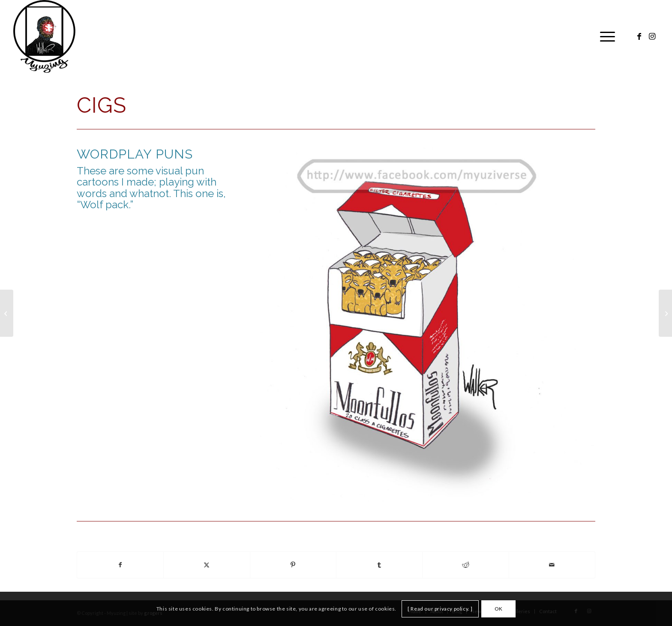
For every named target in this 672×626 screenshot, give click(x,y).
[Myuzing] (44, 36)
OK (499, 609)
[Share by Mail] (552, 565)
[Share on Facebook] (120, 565)
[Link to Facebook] (639, 36)
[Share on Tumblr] (379, 565)
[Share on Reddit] (465, 565)
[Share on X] (207, 565)
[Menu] (605, 36)
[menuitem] (605, 36)
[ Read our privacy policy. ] (440, 609)
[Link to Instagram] (652, 36)
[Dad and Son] (665, 313)
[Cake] (7, 313)
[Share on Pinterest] (293, 565)
